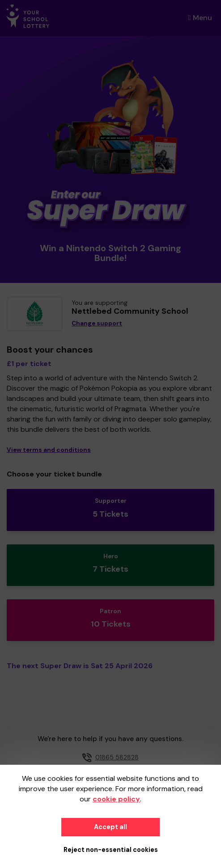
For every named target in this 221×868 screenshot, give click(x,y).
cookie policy (116, 799)
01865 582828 (117, 757)
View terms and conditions (49, 450)
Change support (97, 323)
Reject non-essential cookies (111, 850)
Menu (200, 18)
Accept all (110, 827)
